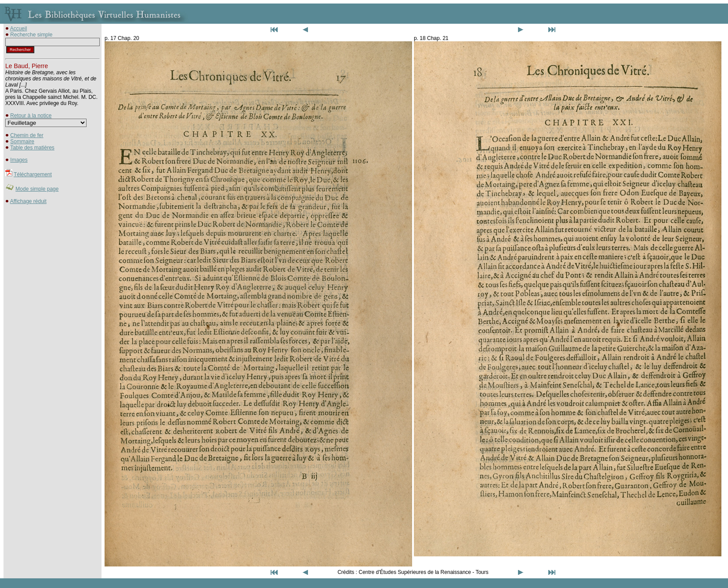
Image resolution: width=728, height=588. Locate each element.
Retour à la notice (31, 116)
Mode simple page (37, 189)
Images (19, 160)
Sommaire (22, 142)
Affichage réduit (28, 201)
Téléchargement (33, 174)
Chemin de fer (27, 135)
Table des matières (32, 148)
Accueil (19, 29)
